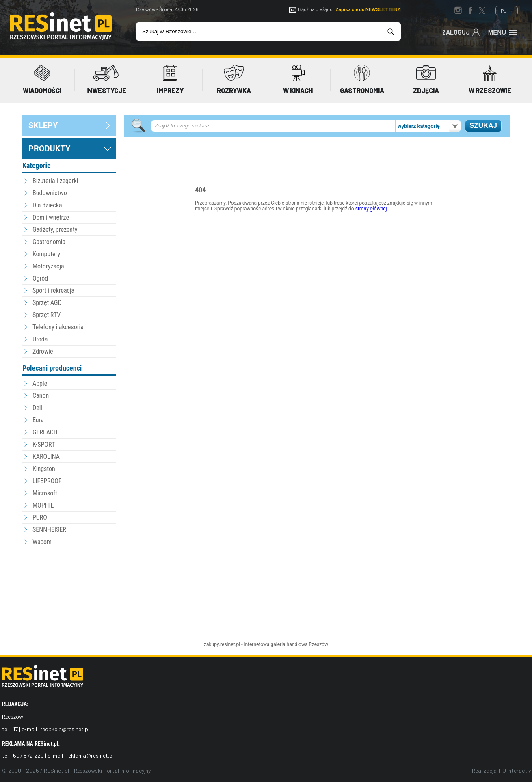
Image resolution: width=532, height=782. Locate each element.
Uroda (40, 339)
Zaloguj (461, 32)
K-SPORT (44, 444)
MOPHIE (43, 505)
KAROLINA (46, 457)
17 (15, 729)
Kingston (44, 469)
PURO (40, 517)
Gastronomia (49, 242)
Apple (40, 383)
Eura (38, 420)
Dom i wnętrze (51, 217)
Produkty (49, 149)
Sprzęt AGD (47, 303)
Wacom (42, 542)
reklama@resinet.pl (90, 755)
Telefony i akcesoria (58, 327)
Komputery (46, 254)
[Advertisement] (69, 595)
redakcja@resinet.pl (65, 729)
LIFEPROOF (47, 481)
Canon (41, 396)
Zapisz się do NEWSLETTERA (368, 9)
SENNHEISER (49, 530)
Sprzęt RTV (46, 315)
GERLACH (45, 432)
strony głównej (371, 209)
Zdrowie (43, 351)
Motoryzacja (48, 266)
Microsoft (45, 493)
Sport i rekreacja (53, 291)
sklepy (43, 125)
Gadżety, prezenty (55, 230)
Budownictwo (50, 193)
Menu (503, 32)
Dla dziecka (47, 205)
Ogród (40, 278)
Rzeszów (318, 644)
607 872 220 (28, 755)
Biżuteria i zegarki (55, 181)
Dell (37, 408)
